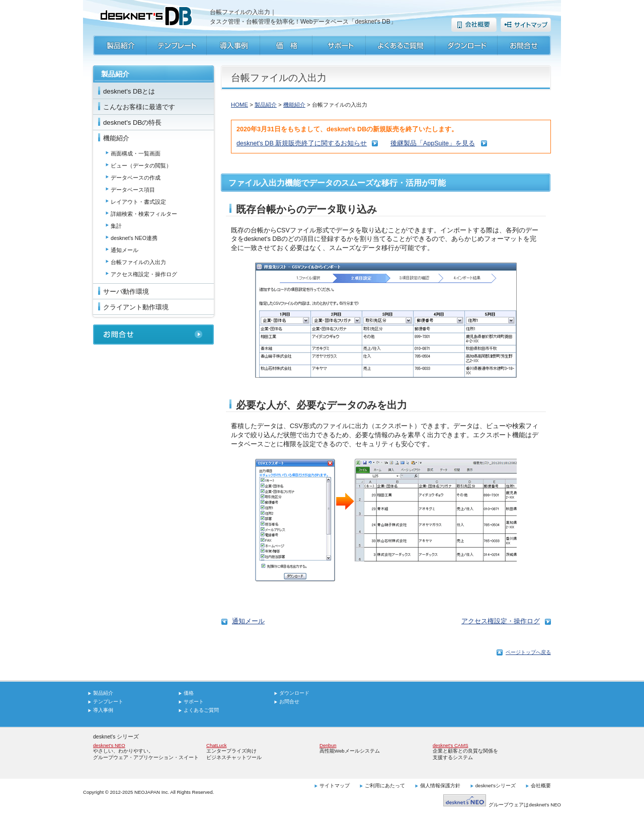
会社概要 (541, 786)
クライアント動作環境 (136, 307)
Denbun (328, 745)
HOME (239, 105)
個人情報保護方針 (440, 786)
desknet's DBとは (129, 91)
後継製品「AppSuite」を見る (433, 143)
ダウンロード (294, 693)
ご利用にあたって (385, 786)
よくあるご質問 (201, 710)
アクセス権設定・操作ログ (144, 274)
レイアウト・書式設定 (138, 202)
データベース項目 (133, 190)
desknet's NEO (109, 745)
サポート (194, 702)
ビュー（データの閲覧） (141, 166)
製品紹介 (266, 105)
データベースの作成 (136, 178)
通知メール (125, 250)
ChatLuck (217, 745)
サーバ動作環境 (126, 292)
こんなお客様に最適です (139, 107)
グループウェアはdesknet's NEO (502, 805)
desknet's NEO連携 (134, 238)
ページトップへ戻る (528, 652)
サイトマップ (335, 786)
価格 (189, 693)
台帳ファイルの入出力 (138, 262)
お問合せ (289, 702)
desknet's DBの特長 (132, 122)
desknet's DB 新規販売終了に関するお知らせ (302, 143)
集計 (116, 226)
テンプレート (108, 702)
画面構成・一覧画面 (136, 153)
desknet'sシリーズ (496, 786)
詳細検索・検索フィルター (144, 214)
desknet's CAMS (451, 745)
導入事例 (103, 710)
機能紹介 (116, 138)
